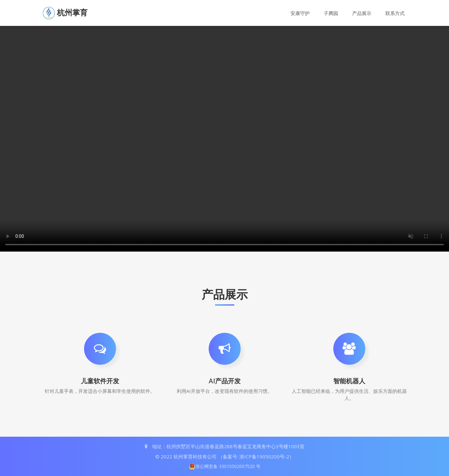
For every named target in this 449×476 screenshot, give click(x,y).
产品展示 (362, 13)
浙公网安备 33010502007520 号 (225, 466)
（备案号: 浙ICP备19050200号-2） (256, 456)
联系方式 (395, 13)
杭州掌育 (72, 13)
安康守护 (300, 13)
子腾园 (331, 13)
